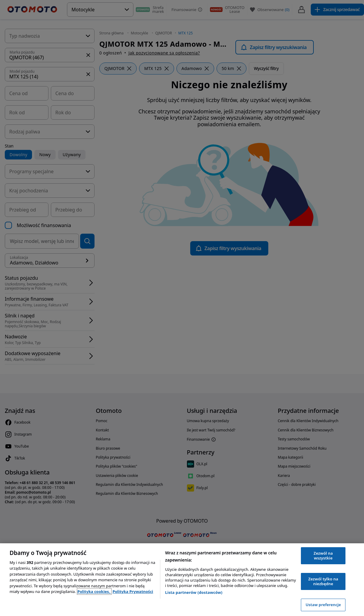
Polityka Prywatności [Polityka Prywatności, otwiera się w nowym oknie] (133, 591)
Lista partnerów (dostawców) (194, 592)
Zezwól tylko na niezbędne (323, 581)
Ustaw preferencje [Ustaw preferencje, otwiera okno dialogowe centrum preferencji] (323, 605)
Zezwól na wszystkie (323, 556)
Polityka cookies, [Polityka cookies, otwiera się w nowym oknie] (94, 591)
